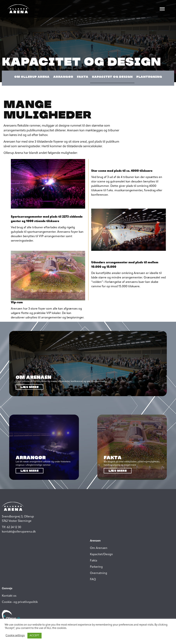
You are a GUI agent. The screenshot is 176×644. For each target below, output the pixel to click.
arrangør (63, 77)
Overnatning (98, 573)
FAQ (93, 580)
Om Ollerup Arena (32, 77)
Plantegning (149, 77)
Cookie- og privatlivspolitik (20, 602)
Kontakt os (9, 596)
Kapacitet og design (112, 77)
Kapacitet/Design (101, 554)
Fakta (83, 77)
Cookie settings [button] (15, 636)
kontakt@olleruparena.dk (19, 532)
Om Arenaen (99, 548)
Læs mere (30, 387)
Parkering (96, 567)
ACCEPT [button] (34, 636)
